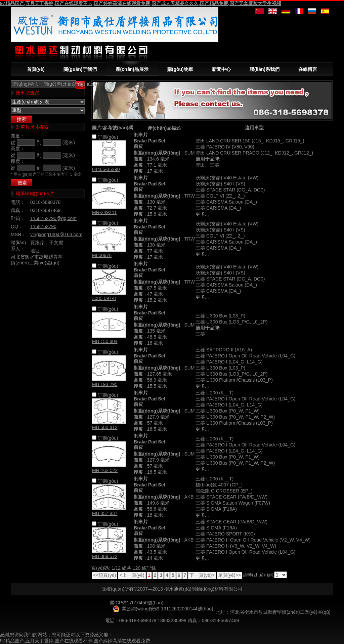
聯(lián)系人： (18, 246)
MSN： (18, 234)
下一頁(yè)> (202, 575)
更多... (202, 214)
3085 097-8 (104, 298)
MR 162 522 (105, 470)
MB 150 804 (105, 341)
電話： (18, 202)
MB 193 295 (105, 384)
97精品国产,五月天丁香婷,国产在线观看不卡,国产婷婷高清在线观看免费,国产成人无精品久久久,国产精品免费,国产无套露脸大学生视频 (141, 3)
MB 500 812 (105, 427)
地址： (37, 251)
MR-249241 (104, 212)
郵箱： (18, 218)
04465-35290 (106, 169)
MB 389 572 (105, 556)
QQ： (17, 226)
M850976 (102, 255)
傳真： (18, 210)
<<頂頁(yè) (104, 575)
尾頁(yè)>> (229, 575)
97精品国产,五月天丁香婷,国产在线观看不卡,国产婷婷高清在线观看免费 (75, 641)
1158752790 (43, 226)
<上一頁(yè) (132, 575)
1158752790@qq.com (53, 218)
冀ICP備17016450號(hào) (136, 603)
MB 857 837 (105, 513)
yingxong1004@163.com (56, 234)
